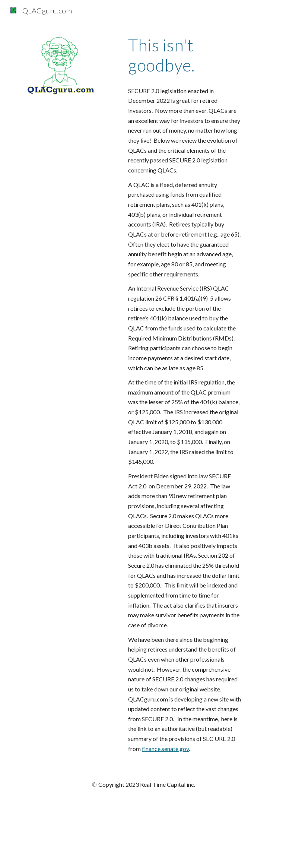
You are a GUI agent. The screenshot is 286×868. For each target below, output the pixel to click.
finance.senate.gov (165, 749)
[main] (185, 55)
